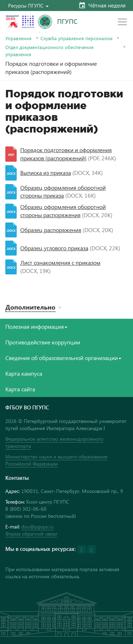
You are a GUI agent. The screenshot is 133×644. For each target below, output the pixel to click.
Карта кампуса (24, 373)
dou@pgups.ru (37, 527)
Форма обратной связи (31, 534)
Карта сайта (20, 389)
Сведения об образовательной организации (63, 358)
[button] (28, 6)
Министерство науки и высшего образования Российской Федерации (56, 460)
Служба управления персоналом (76, 38)
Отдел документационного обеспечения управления (49, 51)
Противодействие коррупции (43, 342)
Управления (18, 38)
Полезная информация (36, 326)
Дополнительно (30, 307)
